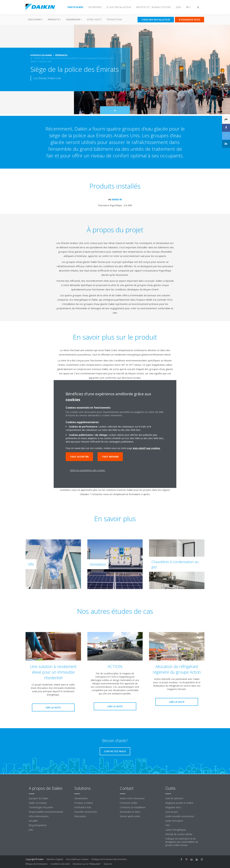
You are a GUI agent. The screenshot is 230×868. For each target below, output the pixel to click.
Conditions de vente (60, 864)
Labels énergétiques (176, 830)
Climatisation (81, 798)
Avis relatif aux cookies (77, 859)
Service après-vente (130, 816)
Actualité (33, 821)
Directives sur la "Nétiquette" (87, 864)
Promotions (114, 19)
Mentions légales (55, 859)
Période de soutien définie (179, 834)
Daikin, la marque (38, 803)
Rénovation (80, 816)
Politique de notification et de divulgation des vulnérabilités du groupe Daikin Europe (182, 842)
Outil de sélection (174, 798)
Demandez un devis (130, 812)
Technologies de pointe (41, 807)
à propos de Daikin (38, 798)
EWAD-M (117, 199)
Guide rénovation (174, 821)
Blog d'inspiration (38, 825)
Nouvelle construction (86, 812)
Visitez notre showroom (132, 798)
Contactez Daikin (129, 803)
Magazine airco (173, 807)
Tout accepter (79, 457)
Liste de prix (172, 812)
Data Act (108, 864)
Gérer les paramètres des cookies (88, 470)
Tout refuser (110, 457)
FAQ (168, 825)
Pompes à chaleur (84, 803)
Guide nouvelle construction (180, 816)
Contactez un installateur (133, 807)
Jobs (31, 830)
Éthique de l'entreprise (37, 864)
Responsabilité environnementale (46, 812)
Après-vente (94, 19)
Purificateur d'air (83, 807)
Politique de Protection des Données (109, 859)
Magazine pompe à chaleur (179, 803)
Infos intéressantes (39, 816)
